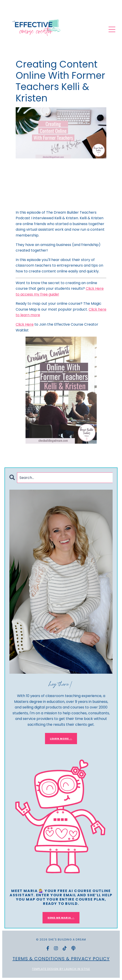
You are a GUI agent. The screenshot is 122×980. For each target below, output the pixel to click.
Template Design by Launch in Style (61, 969)
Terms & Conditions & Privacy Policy (61, 959)
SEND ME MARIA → (61, 918)
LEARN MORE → (61, 739)
